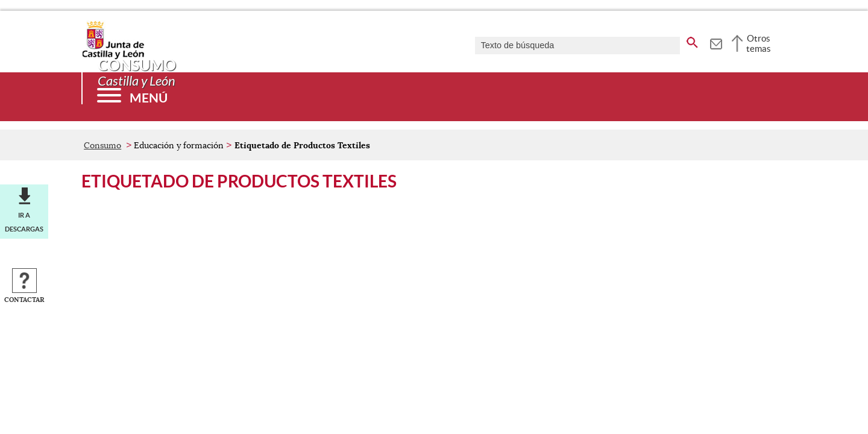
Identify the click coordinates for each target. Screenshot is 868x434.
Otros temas (759, 43)
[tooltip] (716, 42)
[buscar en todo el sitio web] (692, 40)
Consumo (102, 145)
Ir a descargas (24, 222)
